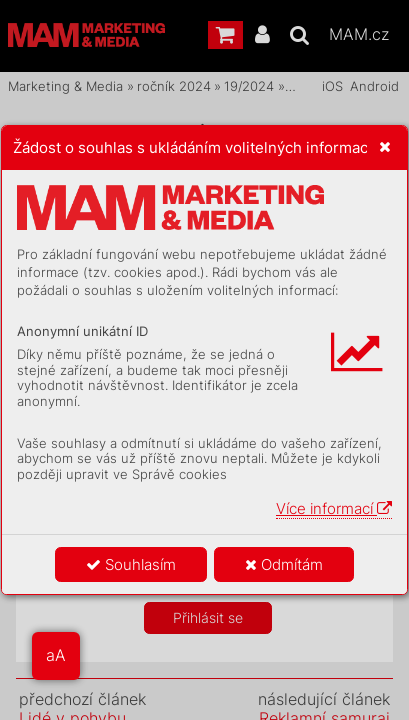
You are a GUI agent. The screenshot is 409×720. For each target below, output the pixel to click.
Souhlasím (131, 564)
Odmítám (284, 564)
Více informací (334, 508)
